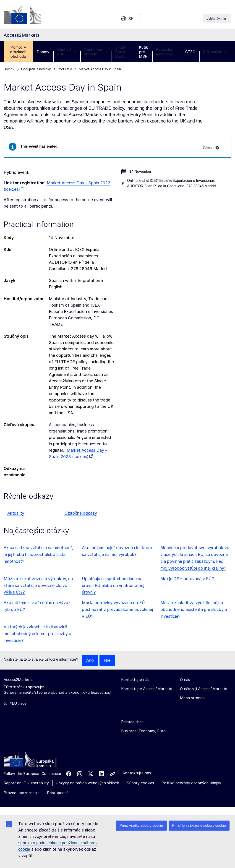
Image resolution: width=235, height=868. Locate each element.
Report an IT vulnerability (26, 783)
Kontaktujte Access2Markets (147, 689)
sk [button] (127, 19)
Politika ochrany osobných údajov (191, 783)
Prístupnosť (57, 793)
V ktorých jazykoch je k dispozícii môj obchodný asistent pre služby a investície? (37, 634)
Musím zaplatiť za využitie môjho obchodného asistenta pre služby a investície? (194, 610)
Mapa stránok (192, 698)
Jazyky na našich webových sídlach (88, 783)
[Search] (217, 19)
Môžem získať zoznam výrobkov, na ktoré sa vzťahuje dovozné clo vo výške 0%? (38, 585)
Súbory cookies (140, 783)
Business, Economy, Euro (143, 731)
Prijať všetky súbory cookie (141, 825)
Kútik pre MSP (143, 52)
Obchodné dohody (96, 52)
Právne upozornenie (22, 793)
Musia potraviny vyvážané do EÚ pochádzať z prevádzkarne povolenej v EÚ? (117, 610)
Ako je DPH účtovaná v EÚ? (187, 579)
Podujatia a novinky (167, 52)
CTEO (190, 52)
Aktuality (16, 513)
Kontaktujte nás (137, 773)
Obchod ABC (67, 52)
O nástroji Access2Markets (204, 689)
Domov (43, 52)
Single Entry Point (123, 52)
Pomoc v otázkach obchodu (18, 52)
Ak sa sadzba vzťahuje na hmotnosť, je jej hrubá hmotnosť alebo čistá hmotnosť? (38, 554)
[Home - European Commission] (37, 761)
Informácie (215, 52)
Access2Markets (18, 680)
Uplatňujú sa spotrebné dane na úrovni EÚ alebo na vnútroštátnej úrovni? (113, 585)
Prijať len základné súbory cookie (199, 825)
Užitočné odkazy (81, 513)
